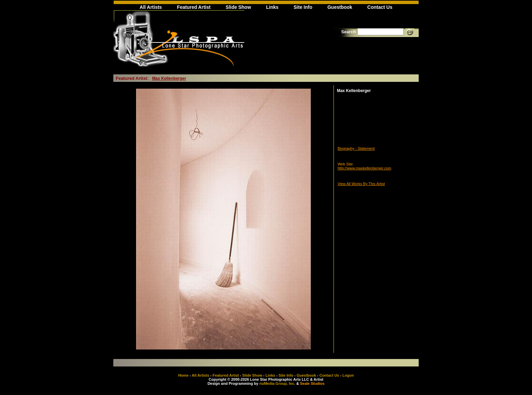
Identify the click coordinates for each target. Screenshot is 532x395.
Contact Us (380, 7)
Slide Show (238, 7)
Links (272, 7)
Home (183, 375)
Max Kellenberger (169, 78)
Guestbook (340, 7)
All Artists (151, 7)
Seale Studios (312, 383)
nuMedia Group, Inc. (277, 383)
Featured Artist (194, 7)
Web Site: (346, 164)
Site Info (303, 7)
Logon (348, 375)
